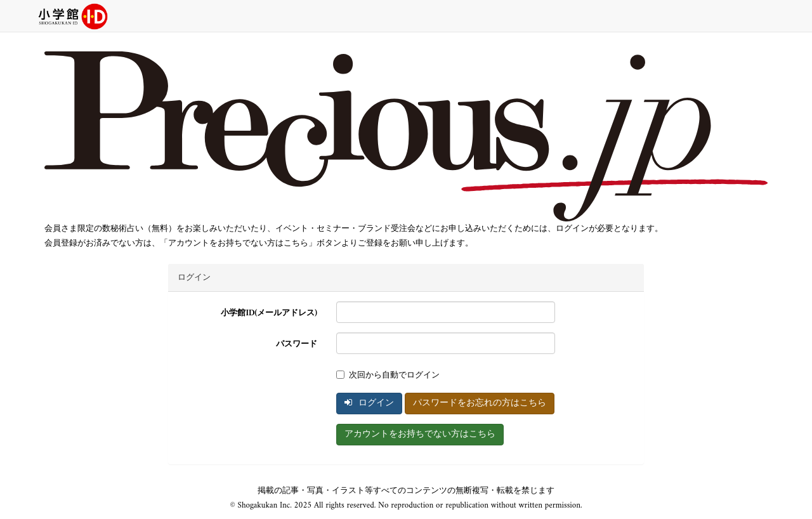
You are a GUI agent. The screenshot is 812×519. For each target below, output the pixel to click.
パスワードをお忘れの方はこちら (480, 403)
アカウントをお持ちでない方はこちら (420, 434)
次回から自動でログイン (388, 375)
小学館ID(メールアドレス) (269, 313)
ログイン (369, 403)
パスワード (297, 344)
